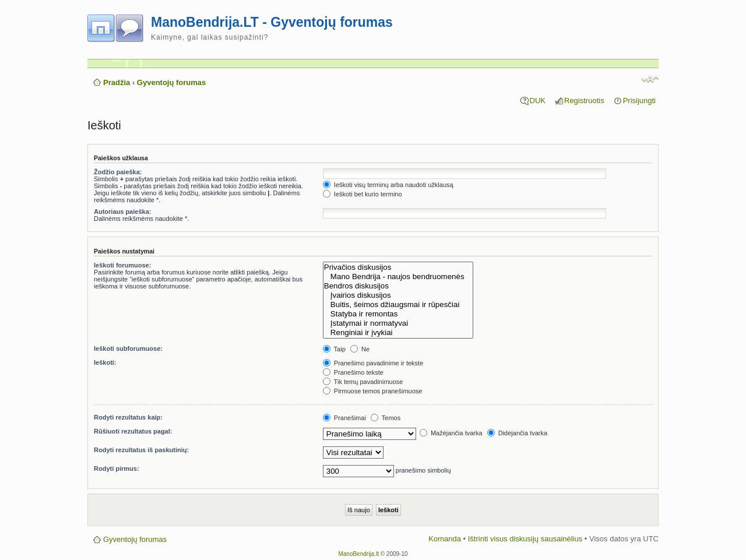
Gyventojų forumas (171, 82)
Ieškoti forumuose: (122, 265)
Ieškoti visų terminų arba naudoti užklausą (388, 185)
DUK (538, 101)
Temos (386, 418)
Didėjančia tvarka (517, 433)
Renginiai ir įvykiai (398, 333)
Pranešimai (344, 418)
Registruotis (584, 101)
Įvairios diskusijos (398, 295)
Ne (360, 349)
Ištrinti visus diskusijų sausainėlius (525, 539)
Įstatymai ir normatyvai (398, 323)
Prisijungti (639, 101)
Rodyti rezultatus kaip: (128, 417)
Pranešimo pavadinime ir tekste (373, 363)
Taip (334, 349)
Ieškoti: (105, 362)
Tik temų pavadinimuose (363, 382)
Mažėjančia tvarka (451, 433)
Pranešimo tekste (353, 372)
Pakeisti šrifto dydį (650, 79)
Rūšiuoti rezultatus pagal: (133, 431)
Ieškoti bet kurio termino (363, 194)
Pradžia (117, 82)
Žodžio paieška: (118, 172)
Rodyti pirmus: (117, 469)
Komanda (445, 539)
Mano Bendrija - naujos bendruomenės (398, 277)
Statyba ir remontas (398, 314)
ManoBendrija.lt (358, 554)
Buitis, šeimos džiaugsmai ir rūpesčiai (398, 305)
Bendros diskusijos (398, 286)
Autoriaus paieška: (122, 212)
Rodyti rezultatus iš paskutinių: (141, 450)
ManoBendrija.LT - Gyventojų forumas (272, 22)
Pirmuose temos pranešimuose (373, 391)
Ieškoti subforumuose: (128, 348)
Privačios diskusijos (398, 267)
